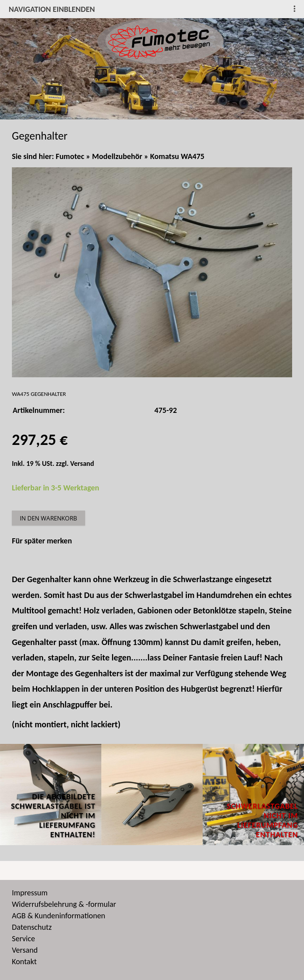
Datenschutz (32, 927)
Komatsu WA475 (177, 156)
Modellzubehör (117, 156)
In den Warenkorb (48, 518)
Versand (82, 464)
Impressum (30, 893)
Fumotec (70, 156)
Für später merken (42, 541)
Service (23, 938)
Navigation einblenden (52, 9)
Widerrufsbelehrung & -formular (64, 904)
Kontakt (24, 961)
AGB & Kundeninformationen (59, 916)
